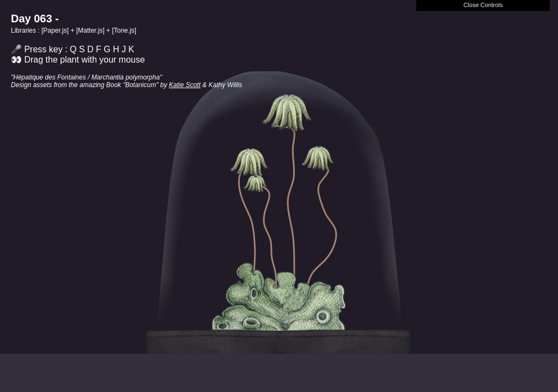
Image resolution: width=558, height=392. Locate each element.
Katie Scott (185, 85)
